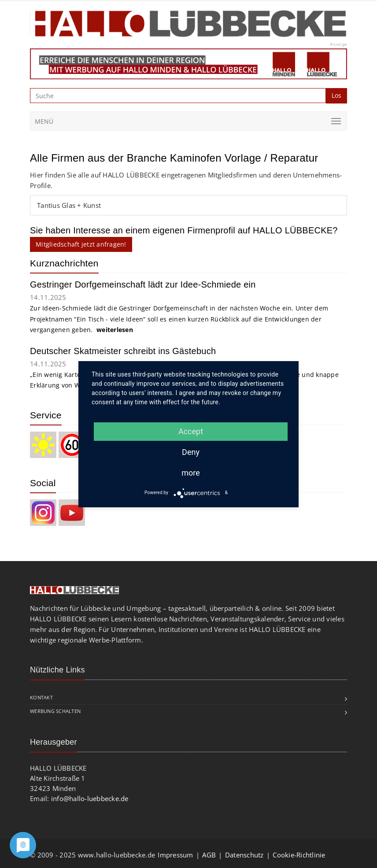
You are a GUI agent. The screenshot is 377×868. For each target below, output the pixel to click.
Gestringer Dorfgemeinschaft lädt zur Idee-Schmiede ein (143, 284)
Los (336, 95)
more (191, 473)
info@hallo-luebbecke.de (90, 798)
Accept (191, 431)
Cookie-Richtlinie (299, 855)
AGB (209, 855)
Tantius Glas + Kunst (69, 205)
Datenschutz (244, 855)
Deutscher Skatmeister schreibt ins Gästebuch (123, 351)
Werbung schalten (55, 711)
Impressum (175, 855)
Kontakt (41, 697)
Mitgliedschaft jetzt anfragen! (81, 244)
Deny (191, 452)
